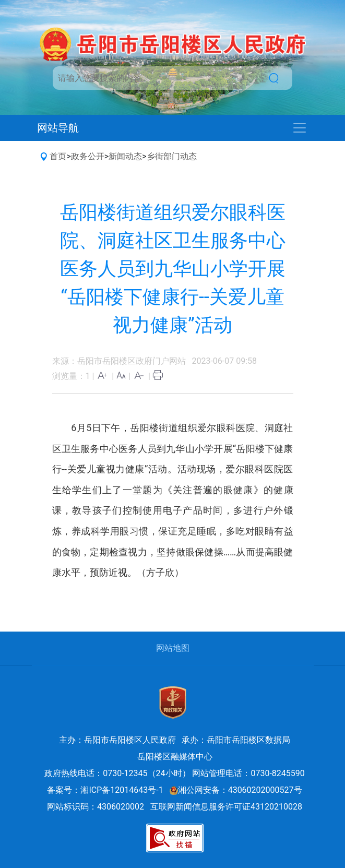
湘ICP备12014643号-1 (122, 790)
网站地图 (173, 648)
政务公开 (88, 156)
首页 (58, 156)
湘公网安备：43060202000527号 (236, 790)
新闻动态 (125, 156)
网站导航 (58, 128)
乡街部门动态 (172, 156)
